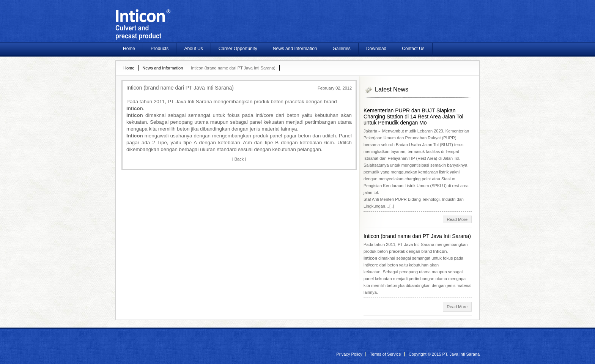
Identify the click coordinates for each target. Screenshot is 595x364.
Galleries (342, 49)
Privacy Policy (349, 354)
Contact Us (413, 49)
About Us (193, 49)
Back (239, 159)
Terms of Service (386, 354)
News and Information (295, 49)
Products (160, 49)
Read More (457, 219)
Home (129, 49)
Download (376, 49)
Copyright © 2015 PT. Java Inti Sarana (444, 354)
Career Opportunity (238, 49)
